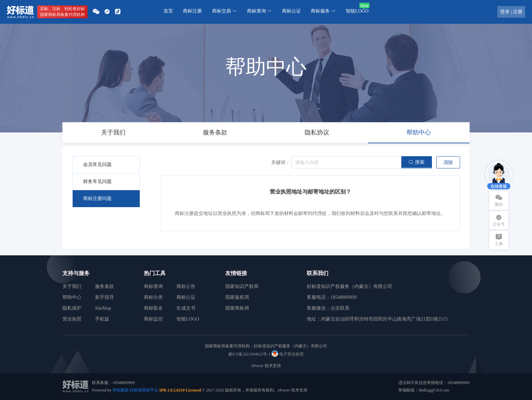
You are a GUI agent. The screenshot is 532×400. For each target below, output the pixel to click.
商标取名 (153, 308)
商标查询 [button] (260, 11)
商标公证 (291, 11)
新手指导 (104, 297)
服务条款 (104, 286)
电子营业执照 (288, 354)
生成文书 (186, 308)
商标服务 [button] (323, 11)
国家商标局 (237, 308)
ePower (258, 366)
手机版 (102, 319)
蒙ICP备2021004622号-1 (250, 354)
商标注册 (192, 11)
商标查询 (153, 286)
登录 (505, 12)
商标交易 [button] (225, 11)
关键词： (281, 162)
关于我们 (72, 286)
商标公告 (186, 286)
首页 (168, 11)
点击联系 (340, 308)
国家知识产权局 (242, 286)
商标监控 (153, 319)
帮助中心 (72, 297)
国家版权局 (237, 297)
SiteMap (103, 308)
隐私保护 (72, 308)
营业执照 (72, 319)
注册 (518, 12)
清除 (448, 162)
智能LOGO (357, 11)
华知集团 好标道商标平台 (135, 390)
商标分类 (153, 297)
